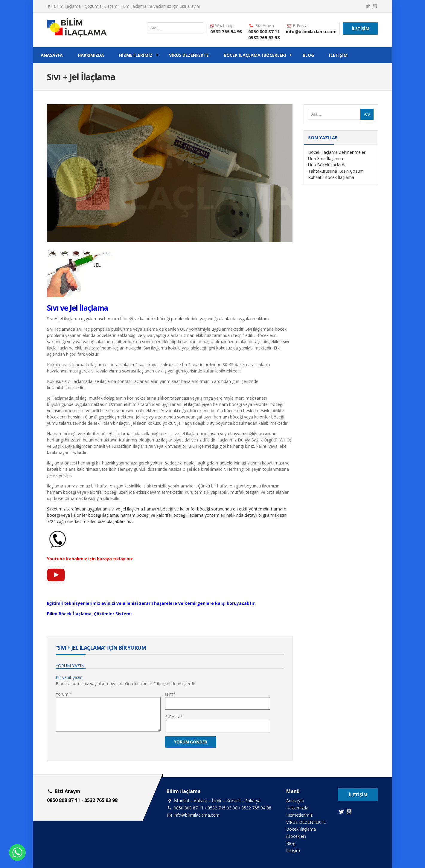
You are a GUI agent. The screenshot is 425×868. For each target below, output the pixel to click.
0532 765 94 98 (226, 31)
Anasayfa (52, 55)
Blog (308, 55)
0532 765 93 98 (264, 37)
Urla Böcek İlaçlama (327, 165)
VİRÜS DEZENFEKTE (189, 55)
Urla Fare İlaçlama (326, 158)
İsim (169, 694)
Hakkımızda (91, 55)
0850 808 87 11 (264, 31)
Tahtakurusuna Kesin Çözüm (336, 171)
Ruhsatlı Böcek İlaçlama (331, 177)
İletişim (361, 29)
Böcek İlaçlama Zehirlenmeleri (337, 152)
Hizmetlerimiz (136, 55)
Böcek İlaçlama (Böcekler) (255, 55)
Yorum (64, 694)
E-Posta (173, 717)
